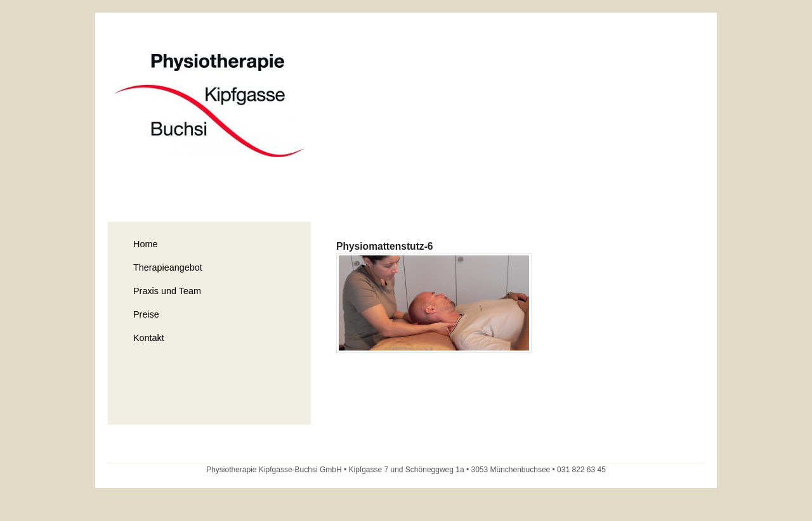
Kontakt (149, 338)
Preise (146, 314)
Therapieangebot (168, 267)
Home (145, 244)
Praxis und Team (167, 291)
